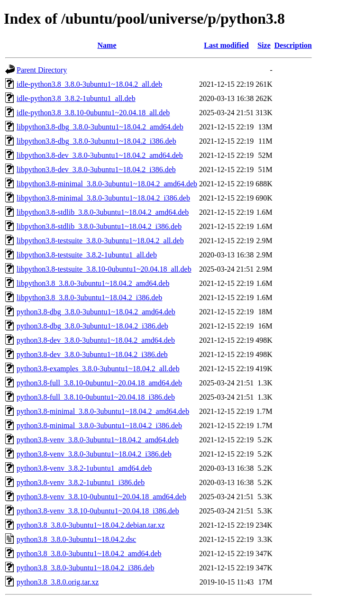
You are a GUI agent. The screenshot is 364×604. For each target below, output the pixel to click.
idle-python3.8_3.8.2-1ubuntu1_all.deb (76, 98)
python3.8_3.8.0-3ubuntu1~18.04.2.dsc (76, 539)
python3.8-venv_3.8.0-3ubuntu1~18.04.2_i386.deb (94, 454)
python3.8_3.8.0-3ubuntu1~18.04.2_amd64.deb (89, 554)
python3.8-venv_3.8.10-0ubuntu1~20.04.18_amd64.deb (101, 497)
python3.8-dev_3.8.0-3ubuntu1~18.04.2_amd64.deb (96, 340)
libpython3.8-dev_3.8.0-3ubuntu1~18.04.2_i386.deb (96, 169)
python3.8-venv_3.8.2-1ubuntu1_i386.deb (81, 482)
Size (264, 45)
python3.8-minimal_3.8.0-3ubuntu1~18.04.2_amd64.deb (103, 411)
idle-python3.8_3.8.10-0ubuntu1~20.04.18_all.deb (93, 113)
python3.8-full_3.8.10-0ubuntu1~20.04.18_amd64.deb (99, 383)
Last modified (226, 45)
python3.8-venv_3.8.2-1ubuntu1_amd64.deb (84, 468)
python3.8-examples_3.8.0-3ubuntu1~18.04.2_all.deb (98, 369)
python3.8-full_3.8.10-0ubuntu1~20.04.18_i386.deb (96, 397)
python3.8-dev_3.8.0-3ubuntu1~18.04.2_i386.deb (92, 354)
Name (107, 45)
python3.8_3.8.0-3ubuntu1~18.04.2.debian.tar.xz (91, 525)
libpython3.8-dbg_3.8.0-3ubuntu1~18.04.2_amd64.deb (100, 127)
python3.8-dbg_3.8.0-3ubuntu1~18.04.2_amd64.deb (96, 312)
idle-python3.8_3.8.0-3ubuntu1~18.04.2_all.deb (89, 84)
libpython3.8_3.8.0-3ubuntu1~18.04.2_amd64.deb (93, 283)
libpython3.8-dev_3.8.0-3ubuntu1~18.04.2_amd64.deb (100, 155)
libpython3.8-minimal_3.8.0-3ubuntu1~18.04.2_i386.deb (103, 198)
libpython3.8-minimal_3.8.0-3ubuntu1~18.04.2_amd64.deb (107, 184)
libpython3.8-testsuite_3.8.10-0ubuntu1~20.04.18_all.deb (104, 269)
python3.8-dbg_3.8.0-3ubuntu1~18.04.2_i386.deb (92, 326)
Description (293, 45)
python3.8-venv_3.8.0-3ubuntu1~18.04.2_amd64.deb (98, 440)
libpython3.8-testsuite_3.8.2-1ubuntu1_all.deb (87, 255)
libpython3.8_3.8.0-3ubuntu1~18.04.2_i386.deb (89, 297)
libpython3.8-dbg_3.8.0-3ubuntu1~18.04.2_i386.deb (96, 141)
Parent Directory (42, 70)
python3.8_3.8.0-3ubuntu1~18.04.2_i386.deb (85, 568)
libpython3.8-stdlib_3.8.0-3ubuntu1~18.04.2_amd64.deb (103, 212)
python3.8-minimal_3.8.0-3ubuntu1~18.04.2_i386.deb (99, 426)
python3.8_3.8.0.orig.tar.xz (58, 582)
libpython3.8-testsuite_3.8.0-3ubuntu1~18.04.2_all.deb (100, 241)
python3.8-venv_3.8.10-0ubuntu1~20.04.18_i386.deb (98, 511)
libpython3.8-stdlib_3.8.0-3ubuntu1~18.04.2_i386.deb (99, 226)
